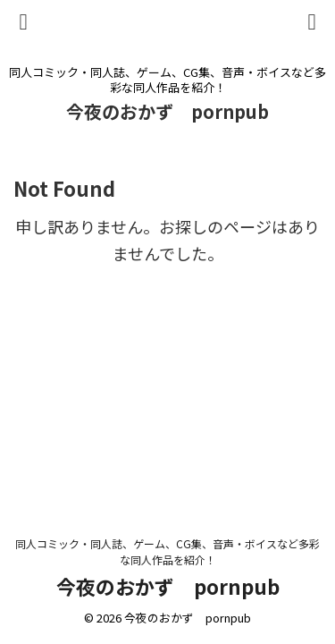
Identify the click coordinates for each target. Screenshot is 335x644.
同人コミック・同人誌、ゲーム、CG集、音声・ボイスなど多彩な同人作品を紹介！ (167, 551)
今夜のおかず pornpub (167, 111)
